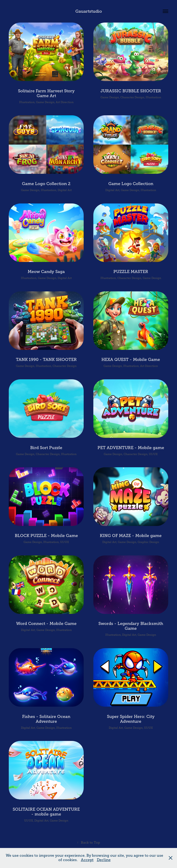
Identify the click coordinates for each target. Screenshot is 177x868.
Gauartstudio (89, 11)
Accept (87, 860)
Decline (104, 860)
